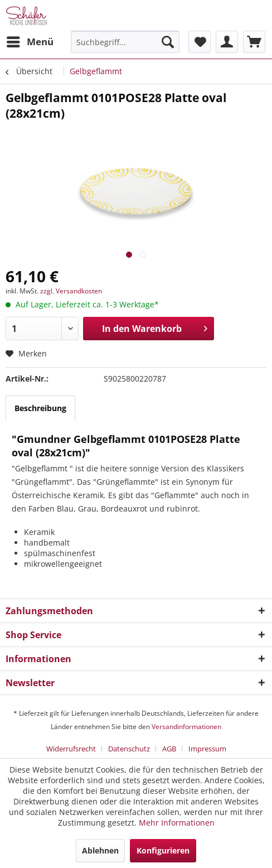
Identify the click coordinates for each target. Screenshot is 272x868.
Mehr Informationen (177, 823)
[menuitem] (30, 42)
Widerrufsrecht (71, 749)
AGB (169, 749)
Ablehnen (100, 850)
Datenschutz (129, 749)
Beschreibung (40, 408)
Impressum (207, 749)
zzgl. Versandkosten (71, 291)
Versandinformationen (186, 727)
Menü (30, 40)
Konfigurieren (163, 850)
